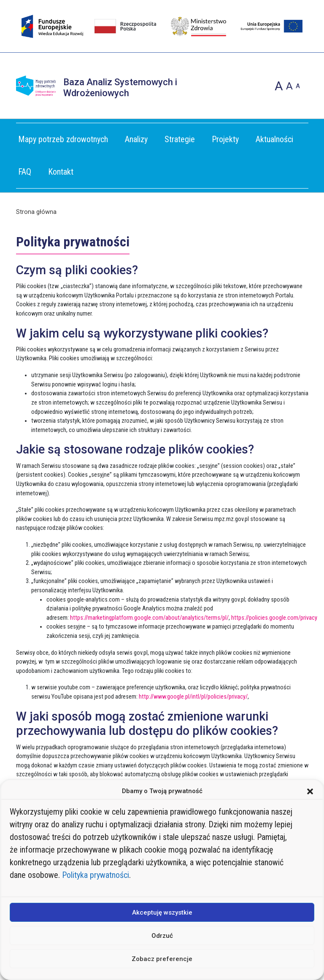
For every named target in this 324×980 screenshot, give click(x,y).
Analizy (136, 139)
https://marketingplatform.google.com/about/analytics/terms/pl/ (149, 618)
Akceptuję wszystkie (162, 913)
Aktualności (274, 139)
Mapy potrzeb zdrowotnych (63, 139)
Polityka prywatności (96, 875)
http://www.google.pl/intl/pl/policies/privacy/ (193, 697)
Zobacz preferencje (162, 959)
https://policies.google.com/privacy (274, 618)
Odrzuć (162, 936)
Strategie (180, 139)
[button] (310, 791)
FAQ (25, 172)
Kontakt (61, 172)
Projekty (225, 139)
